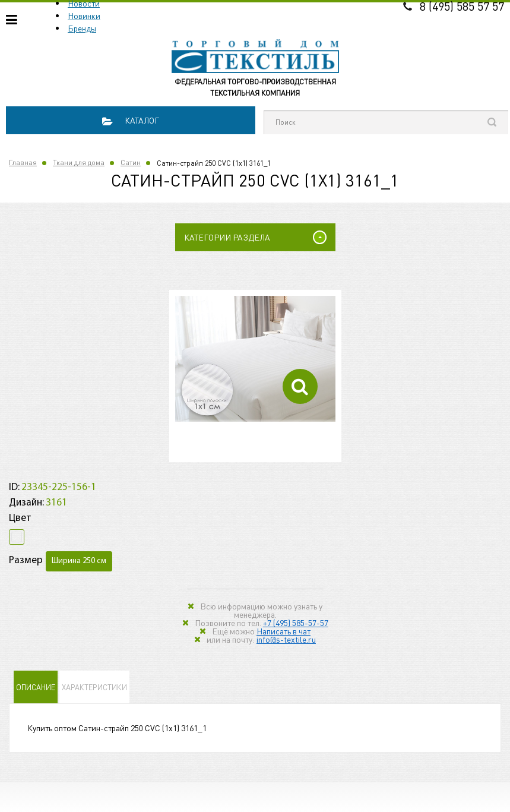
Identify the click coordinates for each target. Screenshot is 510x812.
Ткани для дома (79, 162)
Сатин (131, 162)
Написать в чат (283, 631)
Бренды (82, 28)
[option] (255, 359)
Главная (23, 162)
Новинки (84, 15)
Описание (36, 687)
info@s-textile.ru (286, 639)
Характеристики (94, 687)
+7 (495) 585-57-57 (296, 623)
